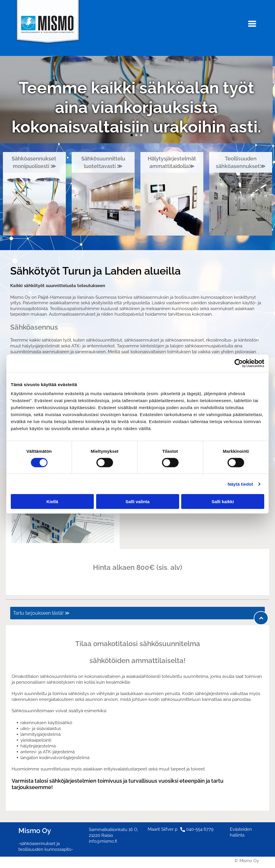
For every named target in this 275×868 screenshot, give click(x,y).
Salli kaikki (223, 502)
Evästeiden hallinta (241, 832)
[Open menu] (252, 24)
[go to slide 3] (141, 135)
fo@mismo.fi (105, 841)
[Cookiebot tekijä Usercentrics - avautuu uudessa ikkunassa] (239, 363)
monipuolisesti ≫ (34, 166)
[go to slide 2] (136, 135)
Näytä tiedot (240, 484)
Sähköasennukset (35, 159)
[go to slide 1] (132, 135)
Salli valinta (138, 502)
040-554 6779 (200, 829)
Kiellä (52, 502)
